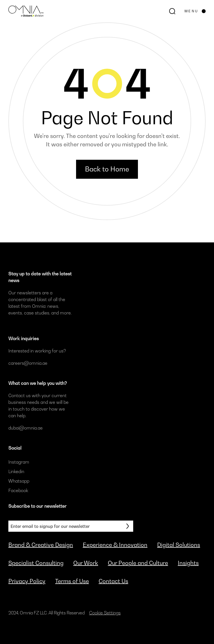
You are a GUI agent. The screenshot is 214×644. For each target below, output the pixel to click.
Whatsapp (19, 481)
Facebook (18, 490)
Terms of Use (72, 581)
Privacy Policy (27, 581)
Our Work (86, 563)
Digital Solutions (179, 545)
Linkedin (16, 471)
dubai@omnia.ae (25, 428)
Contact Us (113, 581)
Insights (188, 563)
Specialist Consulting (36, 563)
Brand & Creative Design (41, 545)
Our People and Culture (138, 563)
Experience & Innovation (115, 545)
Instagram (19, 462)
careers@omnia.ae (28, 363)
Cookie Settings (105, 613)
